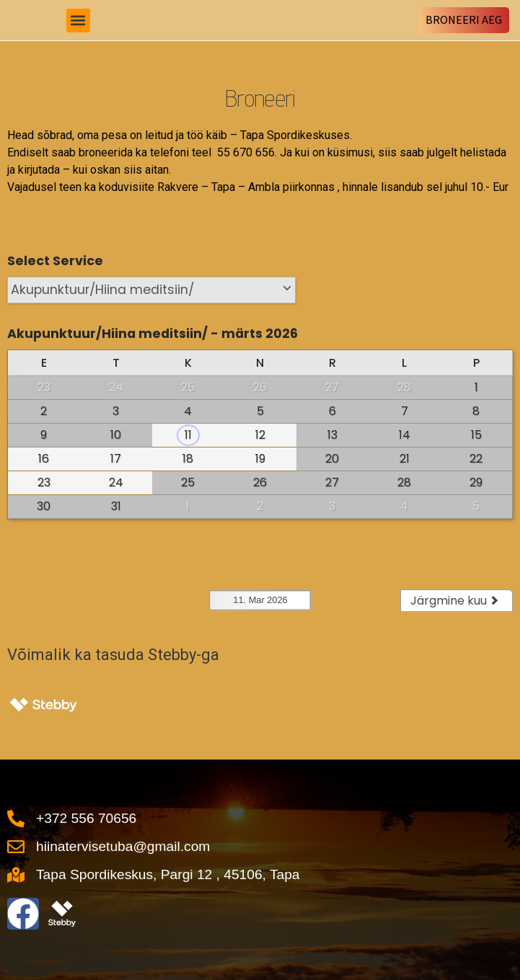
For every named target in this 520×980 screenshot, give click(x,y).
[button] (78, 21)
